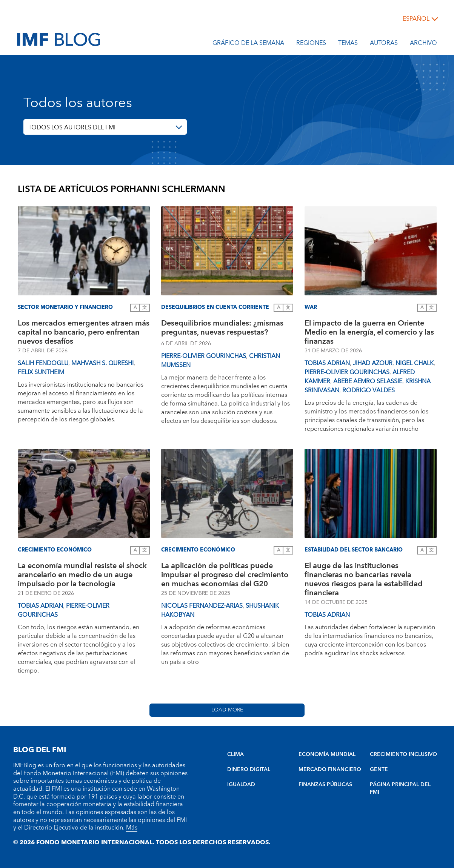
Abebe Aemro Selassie (368, 381)
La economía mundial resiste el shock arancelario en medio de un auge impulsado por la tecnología (82, 575)
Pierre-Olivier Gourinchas (204, 356)
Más (132, 828)
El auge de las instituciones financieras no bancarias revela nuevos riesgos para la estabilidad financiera (364, 579)
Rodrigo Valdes (369, 390)
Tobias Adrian (327, 363)
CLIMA (235, 754)
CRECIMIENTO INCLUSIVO (403, 754)
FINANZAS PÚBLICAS (325, 785)
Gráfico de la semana (248, 44)
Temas (348, 44)
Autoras (384, 44)
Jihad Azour (373, 363)
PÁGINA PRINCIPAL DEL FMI (400, 788)
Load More (227, 710)
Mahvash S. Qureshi (102, 363)
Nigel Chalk (415, 363)
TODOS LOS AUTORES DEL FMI (72, 128)
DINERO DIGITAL (249, 770)
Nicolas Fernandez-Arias (202, 606)
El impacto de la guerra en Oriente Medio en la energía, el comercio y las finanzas (369, 332)
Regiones (311, 44)
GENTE (379, 770)
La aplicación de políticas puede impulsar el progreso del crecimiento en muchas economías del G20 (225, 575)
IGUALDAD (241, 785)
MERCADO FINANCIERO (330, 770)
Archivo (423, 44)
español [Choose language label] (416, 19)
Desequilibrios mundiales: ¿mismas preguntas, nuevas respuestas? (222, 329)
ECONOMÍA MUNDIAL (327, 754)
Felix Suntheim (41, 372)
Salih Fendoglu (43, 363)
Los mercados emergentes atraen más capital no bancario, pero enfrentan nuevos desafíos (84, 332)
